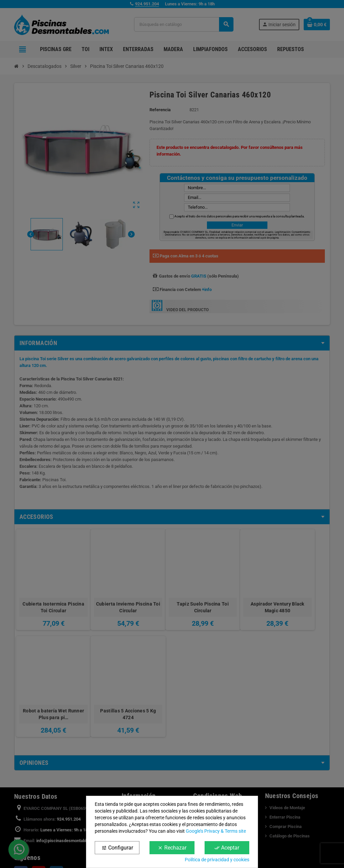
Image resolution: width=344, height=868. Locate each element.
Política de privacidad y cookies (217, 860)
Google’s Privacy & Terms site (216, 831)
